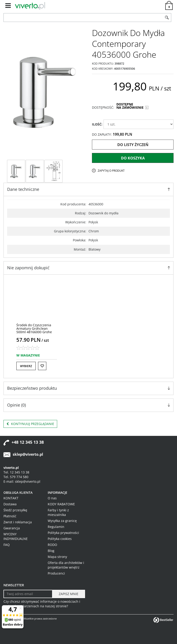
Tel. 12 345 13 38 (16, 472)
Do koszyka (133, 158)
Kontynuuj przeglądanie (30, 424)
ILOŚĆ (97, 124)
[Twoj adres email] (28, 594)
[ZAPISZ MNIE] (69, 594)
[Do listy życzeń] (42, 366)
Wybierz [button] (26, 366)
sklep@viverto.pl (28, 454)
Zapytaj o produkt (111, 171)
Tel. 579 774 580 (16, 477)
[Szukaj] (167, 18)
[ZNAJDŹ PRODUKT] (83, 18)
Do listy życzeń (133, 145)
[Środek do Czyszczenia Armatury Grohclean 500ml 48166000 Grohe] (34, 329)
